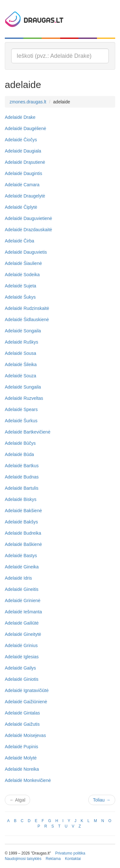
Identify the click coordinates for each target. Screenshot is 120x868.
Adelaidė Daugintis (24, 173)
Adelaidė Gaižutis (22, 724)
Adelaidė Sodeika (22, 275)
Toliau (102, 800)
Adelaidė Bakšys (21, 522)
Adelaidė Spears (21, 409)
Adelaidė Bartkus (22, 466)
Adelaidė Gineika (22, 567)
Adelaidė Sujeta (20, 286)
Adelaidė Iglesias (22, 657)
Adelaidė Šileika (21, 364)
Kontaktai (73, 859)
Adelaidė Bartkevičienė (28, 432)
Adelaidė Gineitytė (23, 634)
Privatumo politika (70, 853)
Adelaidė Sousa (20, 353)
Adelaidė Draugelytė (25, 196)
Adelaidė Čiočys (21, 140)
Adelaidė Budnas (22, 477)
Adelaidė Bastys (21, 556)
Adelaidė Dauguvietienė (28, 218)
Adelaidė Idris (18, 578)
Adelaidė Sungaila (23, 387)
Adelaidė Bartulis (22, 488)
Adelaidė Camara (22, 185)
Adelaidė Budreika (23, 533)
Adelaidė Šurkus (21, 421)
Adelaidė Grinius (21, 645)
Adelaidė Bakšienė (23, 511)
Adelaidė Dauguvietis (26, 252)
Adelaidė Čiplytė (21, 207)
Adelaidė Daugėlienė (25, 128)
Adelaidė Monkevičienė (28, 780)
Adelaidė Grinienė (23, 601)
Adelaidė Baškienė (23, 544)
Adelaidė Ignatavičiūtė (27, 690)
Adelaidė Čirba (20, 241)
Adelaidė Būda (19, 454)
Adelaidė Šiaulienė (23, 263)
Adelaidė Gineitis (22, 589)
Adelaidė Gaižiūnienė (26, 702)
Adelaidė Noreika (22, 769)
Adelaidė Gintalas (22, 713)
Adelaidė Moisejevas (25, 735)
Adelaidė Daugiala (23, 151)
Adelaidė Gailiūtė (22, 623)
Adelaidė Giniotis (22, 679)
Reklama (53, 859)
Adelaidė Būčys (20, 443)
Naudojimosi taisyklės (23, 859)
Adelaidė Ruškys (21, 342)
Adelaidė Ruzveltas (24, 398)
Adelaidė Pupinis (21, 747)
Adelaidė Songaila (23, 331)
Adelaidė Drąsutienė (25, 162)
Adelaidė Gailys (20, 668)
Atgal (17, 800)
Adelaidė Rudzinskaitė (27, 308)
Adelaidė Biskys (21, 499)
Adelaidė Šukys (20, 297)
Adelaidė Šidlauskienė (27, 320)
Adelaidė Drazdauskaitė (28, 230)
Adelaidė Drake (20, 117)
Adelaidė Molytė (21, 758)
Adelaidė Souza (20, 376)
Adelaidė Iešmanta (23, 612)
